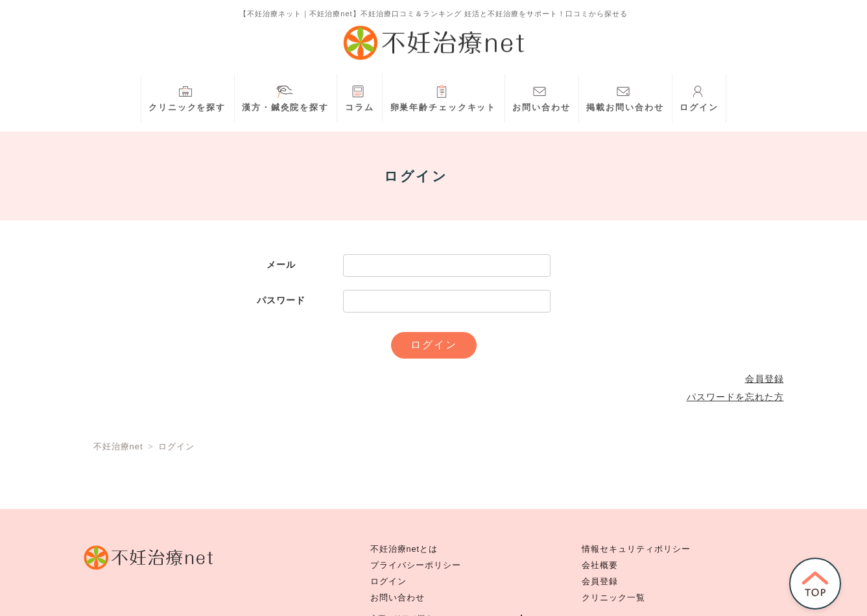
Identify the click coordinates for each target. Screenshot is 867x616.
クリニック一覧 (613, 598)
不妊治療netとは (404, 549)
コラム (360, 97)
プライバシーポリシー (416, 565)
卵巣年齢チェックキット (444, 97)
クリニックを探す (187, 97)
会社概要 (600, 565)
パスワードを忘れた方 (735, 397)
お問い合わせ (541, 97)
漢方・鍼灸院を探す (285, 97)
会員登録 (765, 379)
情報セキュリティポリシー (636, 549)
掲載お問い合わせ (625, 97)
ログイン (699, 97)
